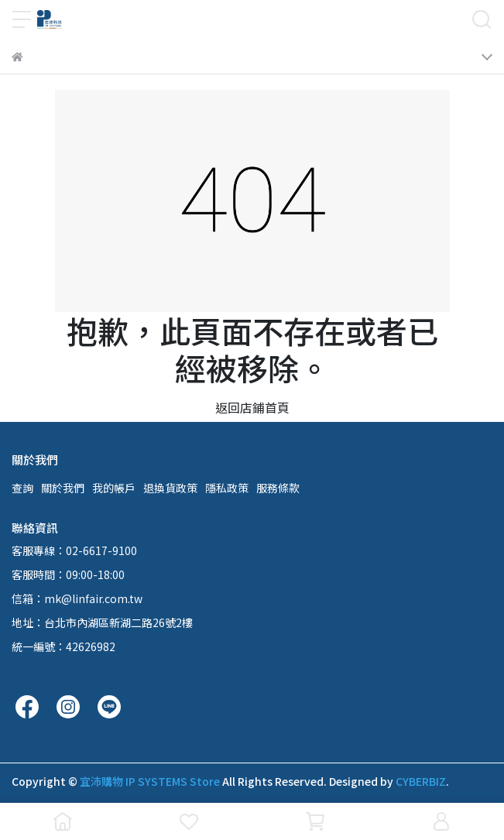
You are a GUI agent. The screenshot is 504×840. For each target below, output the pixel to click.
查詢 (22, 488)
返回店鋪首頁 (252, 407)
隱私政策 (227, 488)
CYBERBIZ (421, 781)
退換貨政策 (170, 488)
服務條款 (278, 488)
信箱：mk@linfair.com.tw (77, 598)
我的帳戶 (114, 488)
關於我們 (63, 488)
